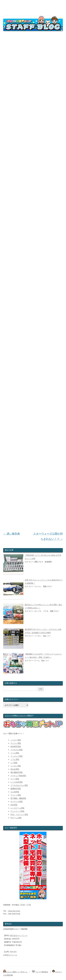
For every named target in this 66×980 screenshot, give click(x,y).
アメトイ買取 (16, 795)
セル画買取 (15, 792)
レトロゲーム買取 (17, 808)
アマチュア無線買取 (18, 776)
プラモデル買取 (17, 750)
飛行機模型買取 (17, 772)
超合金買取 (15, 769)
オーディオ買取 (17, 802)
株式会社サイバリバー (19, 936)
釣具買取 (14, 805)
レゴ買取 (14, 763)
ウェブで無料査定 (42, 972)
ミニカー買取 (16, 740)
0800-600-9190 (14, 911)
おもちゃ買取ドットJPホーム (17, 972)
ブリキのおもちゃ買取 (19, 785)
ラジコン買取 (16, 743)
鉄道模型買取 (16, 747)
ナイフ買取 (15, 779)
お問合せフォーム (10, 955)
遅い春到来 (12, 534)
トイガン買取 (16, 766)
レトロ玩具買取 (17, 782)
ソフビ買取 (15, 759)
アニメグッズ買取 (17, 811)
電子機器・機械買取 (18, 798)
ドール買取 (15, 753)
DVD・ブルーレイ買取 (19, 815)
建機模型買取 (16, 789)
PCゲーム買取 (16, 818)
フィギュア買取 (17, 756)
